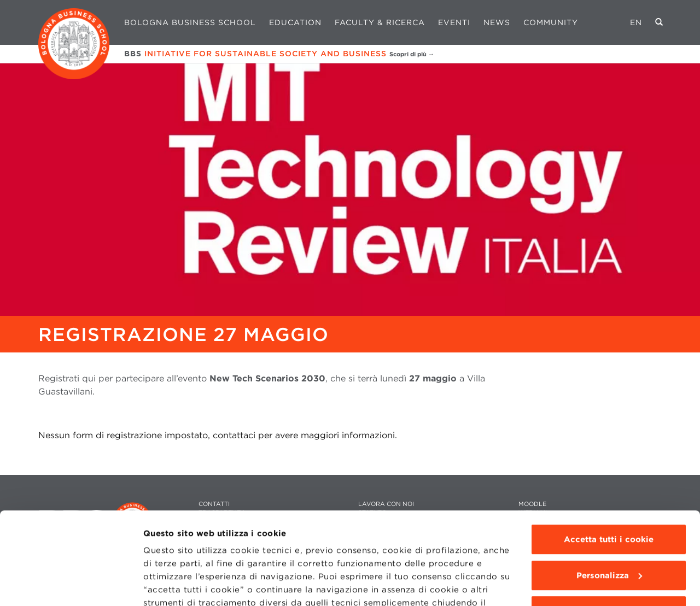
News (497, 22)
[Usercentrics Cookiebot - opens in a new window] (71, 585)
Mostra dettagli (176, 585)
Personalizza (609, 489)
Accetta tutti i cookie (609, 453)
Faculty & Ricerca (380, 22)
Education (295, 22)
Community (551, 22)
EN (636, 22)
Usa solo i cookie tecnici (609, 525)
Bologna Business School (190, 22)
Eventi (454, 22)
